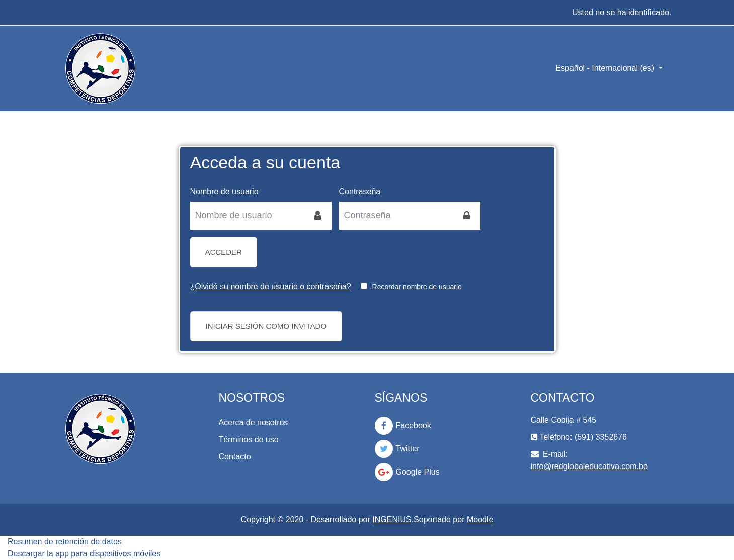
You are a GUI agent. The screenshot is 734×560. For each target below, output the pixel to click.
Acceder (224, 252)
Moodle (480, 520)
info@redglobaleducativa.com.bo (589, 466)
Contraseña (360, 191)
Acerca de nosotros (254, 423)
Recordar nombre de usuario (417, 287)
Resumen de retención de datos (65, 542)
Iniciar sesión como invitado (266, 326)
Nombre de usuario (224, 191)
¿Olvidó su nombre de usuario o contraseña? (271, 286)
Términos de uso (249, 440)
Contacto (235, 457)
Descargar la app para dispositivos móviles (84, 554)
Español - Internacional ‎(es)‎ (606, 68)
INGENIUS (392, 520)
